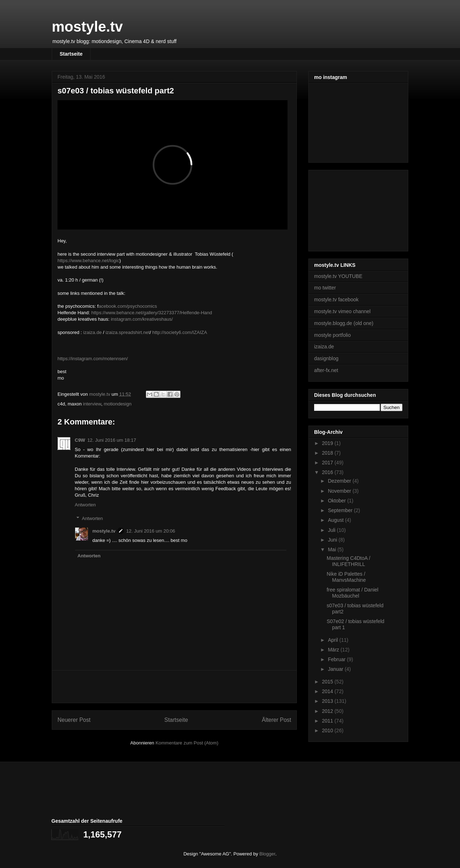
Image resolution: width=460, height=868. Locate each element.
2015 (328, 682)
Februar (337, 659)
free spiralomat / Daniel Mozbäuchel (353, 593)
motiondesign (118, 404)
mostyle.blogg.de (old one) (344, 323)
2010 (328, 730)
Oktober (337, 501)
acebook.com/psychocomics (128, 306)
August (336, 520)
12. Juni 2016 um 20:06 (151, 531)
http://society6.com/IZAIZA (180, 332)
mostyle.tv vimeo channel (342, 311)
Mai (332, 549)
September (341, 510)
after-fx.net (326, 370)
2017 (328, 463)
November (340, 491)
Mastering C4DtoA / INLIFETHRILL (348, 561)
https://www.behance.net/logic (88, 261)
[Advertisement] (174, 687)
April (333, 640)
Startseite (71, 54)
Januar (336, 669)
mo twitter (325, 288)
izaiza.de (93, 332)
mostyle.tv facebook (336, 300)
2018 (328, 453)
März (334, 650)
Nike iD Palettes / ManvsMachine (346, 577)
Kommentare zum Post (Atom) (187, 743)
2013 (328, 701)
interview (92, 404)
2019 (328, 443)
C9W (80, 440)
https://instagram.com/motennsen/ (93, 359)
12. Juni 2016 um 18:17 (112, 440)
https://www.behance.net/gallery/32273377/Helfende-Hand (152, 313)
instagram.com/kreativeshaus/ (142, 319)
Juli (332, 530)
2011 (328, 721)
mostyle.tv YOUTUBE (338, 276)
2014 (328, 691)
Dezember (340, 481)
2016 (328, 472)
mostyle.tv (87, 27)
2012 (328, 711)
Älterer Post (277, 720)
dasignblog (326, 358)
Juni (333, 540)
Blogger (267, 854)
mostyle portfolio (332, 335)
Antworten (85, 505)
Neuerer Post (74, 720)
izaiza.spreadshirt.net (128, 332)
